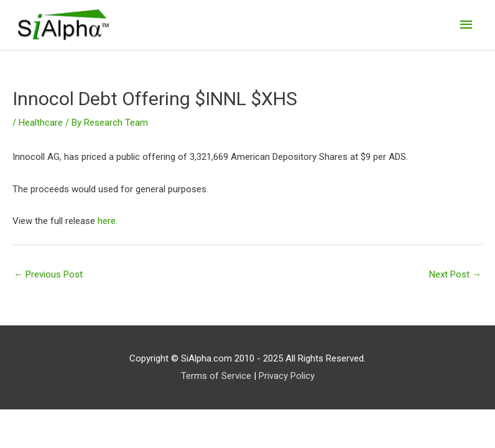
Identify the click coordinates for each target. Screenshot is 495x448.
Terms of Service (216, 376)
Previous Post (48, 274)
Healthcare (41, 123)
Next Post (455, 274)
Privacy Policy (287, 376)
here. (108, 221)
